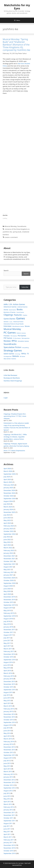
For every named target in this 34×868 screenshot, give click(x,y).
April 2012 (7, 802)
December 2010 (9, 845)
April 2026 (7, 469)
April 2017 (7, 646)
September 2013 (10, 755)
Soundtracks (22, 226)
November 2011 (9, 815)
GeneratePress (17, 865)
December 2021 (9, 556)
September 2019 (10, 605)
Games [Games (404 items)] (21, 318)
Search (6, 270)
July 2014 (7, 728)
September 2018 (10, 616)
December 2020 (9, 578)
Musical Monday (11, 226)
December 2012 (9, 780)
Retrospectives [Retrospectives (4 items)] (26, 338)
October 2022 (9, 531)
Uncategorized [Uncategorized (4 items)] (8, 356)
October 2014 (9, 720)
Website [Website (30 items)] (16, 356)
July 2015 (7, 695)
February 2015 (9, 709)
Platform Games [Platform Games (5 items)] (21, 333)
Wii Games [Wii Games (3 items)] (22, 356)
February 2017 (9, 651)
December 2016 (9, 654)
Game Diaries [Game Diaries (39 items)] (9, 319)
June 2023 (7, 518)
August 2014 (8, 725)
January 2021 (8, 575)
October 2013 (9, 752)
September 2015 (10, 690)
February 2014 (9, 741)
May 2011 (7, 832)
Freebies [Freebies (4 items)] (25, 315)
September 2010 (10, 853)
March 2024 (8, 507)
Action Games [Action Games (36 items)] (19, 304)
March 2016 (8, 673)
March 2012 (8, 804)
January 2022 (8, 553)
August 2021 (8, 567)
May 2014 (7, 733)
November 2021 (9, 559)
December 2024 (9, 490)
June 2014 (7, 731)
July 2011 (7, 826)
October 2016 (9, 657)
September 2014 (10, 722)
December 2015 (9, 681)
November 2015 (9, 684)
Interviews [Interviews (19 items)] (8, 326)
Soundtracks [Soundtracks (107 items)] (10, 344)
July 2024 (7, 504)
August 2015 (8, 692)
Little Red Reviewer (10, 375)
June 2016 (7, 665)
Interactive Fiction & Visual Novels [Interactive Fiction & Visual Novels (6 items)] (14, 324)
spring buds (17, 232)
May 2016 (7, 668)
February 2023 (9, 526)
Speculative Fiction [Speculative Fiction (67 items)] (13, 347)
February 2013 (9, 774)
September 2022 (10, 534)
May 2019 (7, 610)
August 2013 (8, 758)
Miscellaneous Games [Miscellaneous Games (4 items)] (18, 326)
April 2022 (7, 545)
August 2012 (8, 791)
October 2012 (9, 785)
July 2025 (7, 477)
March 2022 (8, 548)
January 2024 (8, 509)
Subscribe (25, 287)
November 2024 (9, 493)
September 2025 (10, 474)
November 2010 (9, 848)
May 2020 (7, 591)
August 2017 (8, 635)
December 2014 (9, 714)
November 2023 (9, 512)
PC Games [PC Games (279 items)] (10, 333)
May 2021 (7, 569)
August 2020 (8, 586)
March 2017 (8, 649)
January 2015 (8, 711)
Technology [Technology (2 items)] (18, 354)
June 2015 (7, 698)
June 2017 (7, 640)
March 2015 (8, 706)
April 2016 (7, 671)
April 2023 (7, 523)
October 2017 (9, 632)
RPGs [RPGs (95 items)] (14, 341)
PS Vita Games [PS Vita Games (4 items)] (17, 338)
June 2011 (7, 829)
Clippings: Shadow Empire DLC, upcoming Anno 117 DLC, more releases (15, 416)
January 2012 (8, 810)
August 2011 (8, 823)
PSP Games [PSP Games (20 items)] (8, 338)
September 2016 (10, 660)
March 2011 (8, 837)
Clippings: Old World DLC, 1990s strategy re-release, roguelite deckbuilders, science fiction (15, 437)
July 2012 (7, 793)
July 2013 (7, 761)
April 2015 (7, 703)
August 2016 (8, 662)
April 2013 (7, 769)
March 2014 (8, 739)
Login (6, 398)
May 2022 (7, 542)
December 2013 (9, 747)
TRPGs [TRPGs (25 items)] (24, 354)
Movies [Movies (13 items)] (27, 326)
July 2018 (7, 621)
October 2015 (9, 687)
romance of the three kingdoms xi (17, 229)
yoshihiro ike (7, 232)
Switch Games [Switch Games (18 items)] (9, 354)
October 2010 (9, 851)
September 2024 (10, 498)
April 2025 (7, 479)
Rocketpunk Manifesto (12, 378)
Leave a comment (11, 237)
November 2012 (9, 782)
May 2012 (7, 799)
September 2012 (10, 788)
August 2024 (8, 501)
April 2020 (7, 594)
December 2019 (9, 597)
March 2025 (8, 482)
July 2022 (7, 537)
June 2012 (7, 796)
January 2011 (8, 842)
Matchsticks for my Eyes (17, 7)
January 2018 (8, 627)
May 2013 (7, 766)
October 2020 (9, 580)
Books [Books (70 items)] (20, 309)
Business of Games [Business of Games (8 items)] (10, 312)
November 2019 (9, 600)
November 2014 (9, 717)
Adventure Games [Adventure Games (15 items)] (10, 307)
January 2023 (8, 529)
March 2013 (8, 771)
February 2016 (9, 676)
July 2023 (7, 515)
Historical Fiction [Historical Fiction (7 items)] (18, 322)
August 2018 (8, 619)
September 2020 (10, 583)
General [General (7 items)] (6, 322)
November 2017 (9, 630)
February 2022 (9, 550)
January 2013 (8, 777)
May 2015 (7, 700)
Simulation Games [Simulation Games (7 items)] (23, 341)
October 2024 (9, 496)
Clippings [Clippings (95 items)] (8, 315)
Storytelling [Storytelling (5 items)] (25, 348)
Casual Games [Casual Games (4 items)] (20, 312)
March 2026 (8, 471)
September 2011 (10, 821)
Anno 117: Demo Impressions (14, 451)
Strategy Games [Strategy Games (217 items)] (13, 350)
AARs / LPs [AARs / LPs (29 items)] (8, 304)
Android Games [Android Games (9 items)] (22, 307)
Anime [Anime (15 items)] (6, 310)
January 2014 (8, 744)
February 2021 (9, 572)
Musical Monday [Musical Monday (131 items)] (12, 329)
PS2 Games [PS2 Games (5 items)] (14, 336)
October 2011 (9, 818)
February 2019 (9, 613)
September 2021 (10, 564)
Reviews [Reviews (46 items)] (7, 341)
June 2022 (7, 539)
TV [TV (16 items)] (28, 354)
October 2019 (9, 602)
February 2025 (9, 485)
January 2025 (8, 488)
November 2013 (9, 750)
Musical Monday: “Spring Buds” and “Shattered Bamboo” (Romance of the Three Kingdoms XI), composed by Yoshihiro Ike (16, 45)
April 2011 (7, 834)
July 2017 (7, 638)
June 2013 (7, 763)
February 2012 (9, 807)
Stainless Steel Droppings (13, 381)
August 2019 (8, 608)
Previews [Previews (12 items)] (7, 336)
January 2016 (8, 679)
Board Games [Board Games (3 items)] (13, 310)
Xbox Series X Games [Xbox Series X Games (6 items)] (10, 359)
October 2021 (9, 561)
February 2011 (9, 840)
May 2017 (7, 643)
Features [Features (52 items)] (18, 315)
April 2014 (7, 736)
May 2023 (7, 520)
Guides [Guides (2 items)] (11, 322)
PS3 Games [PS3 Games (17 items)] (22, 336)
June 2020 (7, 589)
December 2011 (9, 812)
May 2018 (7, 624)
